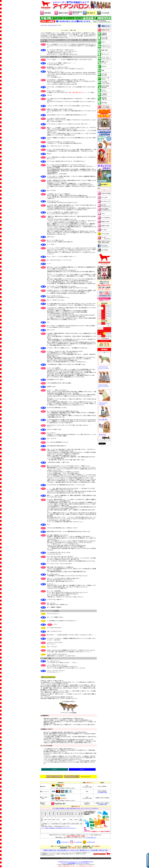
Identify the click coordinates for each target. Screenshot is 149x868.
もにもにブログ (88, 842)
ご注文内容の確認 (94, 850)
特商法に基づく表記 (103, 850)
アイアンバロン (44, 25)
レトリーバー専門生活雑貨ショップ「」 (76, 863)
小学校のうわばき (104, 435)
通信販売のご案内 (52, 850)
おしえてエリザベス (53, 25)
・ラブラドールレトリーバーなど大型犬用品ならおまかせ (76, 862)
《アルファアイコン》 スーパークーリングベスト (104, 368)
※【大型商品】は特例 (102, 792)
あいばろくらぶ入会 (75, 850)
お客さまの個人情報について (63, 850)
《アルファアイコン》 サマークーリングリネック (104, 387)
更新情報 (46, 850)
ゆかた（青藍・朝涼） (104, 420)
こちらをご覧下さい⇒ (91, 837)
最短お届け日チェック (85, 850)
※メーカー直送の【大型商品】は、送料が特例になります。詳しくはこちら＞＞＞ (59, 828)
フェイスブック (63, 842)
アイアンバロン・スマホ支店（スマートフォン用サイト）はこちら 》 (76, 858)
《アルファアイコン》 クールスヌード (104, 404)
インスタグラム (75, 842)
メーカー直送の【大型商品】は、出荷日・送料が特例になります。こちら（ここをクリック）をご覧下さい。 (76, 808)
